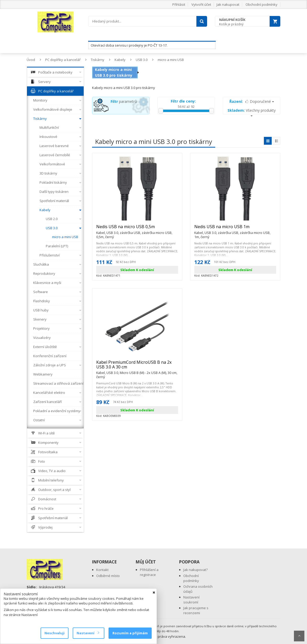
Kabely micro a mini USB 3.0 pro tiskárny (114, 72)
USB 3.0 (142, 60)
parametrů (124, 101)
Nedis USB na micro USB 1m (235, 229)
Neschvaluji (55, 633)
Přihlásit (179, 4)
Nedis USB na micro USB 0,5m (137, 229)
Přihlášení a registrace (149, 572)
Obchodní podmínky (261, 4)
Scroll (299, 636)
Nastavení (88, 633)
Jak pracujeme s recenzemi (196, 610)
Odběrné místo (108, 576)
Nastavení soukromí (191, 600)
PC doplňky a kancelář (63, 60)
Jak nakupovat (228, 4)
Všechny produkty (252, 112)
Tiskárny (98, 60)
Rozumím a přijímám (130, 633)
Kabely (120, 60)
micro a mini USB (171, 60)
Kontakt (102, 570)
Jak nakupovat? (195, 570)
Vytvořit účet (201, 4)
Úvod (31, 60)
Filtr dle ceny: (183, 101)
